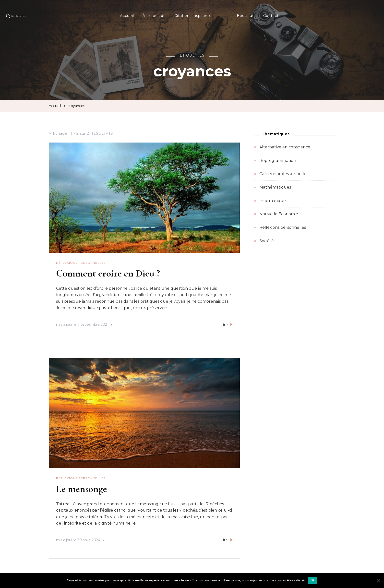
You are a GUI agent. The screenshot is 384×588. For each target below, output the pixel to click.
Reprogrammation (278, 161)
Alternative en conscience (285, 147)
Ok (313, 580)
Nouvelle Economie (279, 214)
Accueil (127, 16)
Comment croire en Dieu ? (108, 273)
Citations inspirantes (194, 16)
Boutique (246, 16)
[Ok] (378, 580)
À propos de (154, 16)
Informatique (273, 201)
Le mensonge (82, 489)
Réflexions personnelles (81, 263)
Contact (271, 16)
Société (267, 241)
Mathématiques (275, 187)
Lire (227, 324)
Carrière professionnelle (283, 174)
